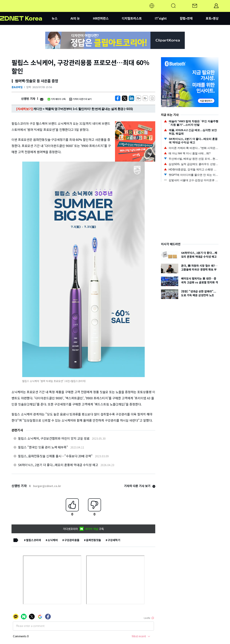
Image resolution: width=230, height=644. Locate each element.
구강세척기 (114, 540)
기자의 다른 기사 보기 (140, 486)
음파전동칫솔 (94, 540)
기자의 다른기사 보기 (80, 99)
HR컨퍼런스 (101, 18)
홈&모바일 (17, 87)
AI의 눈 (75, 18)
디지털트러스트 (132, 18)
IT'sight (161, 18)
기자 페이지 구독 (57, 99)
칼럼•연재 (186, 18)
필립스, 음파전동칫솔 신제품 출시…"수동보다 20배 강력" (55, 456)
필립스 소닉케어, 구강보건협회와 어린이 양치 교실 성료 (54, 438)
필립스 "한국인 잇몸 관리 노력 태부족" (43, 447)
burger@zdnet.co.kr (47, 486)
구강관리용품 (72, 540)
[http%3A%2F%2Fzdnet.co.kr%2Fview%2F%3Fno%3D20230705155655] (131, 98)
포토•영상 (212, 18)
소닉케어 (53, 540)
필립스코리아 (34, 540)
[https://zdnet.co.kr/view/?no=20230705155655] (118, 98)
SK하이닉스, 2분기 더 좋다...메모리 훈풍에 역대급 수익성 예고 (58, 465)
